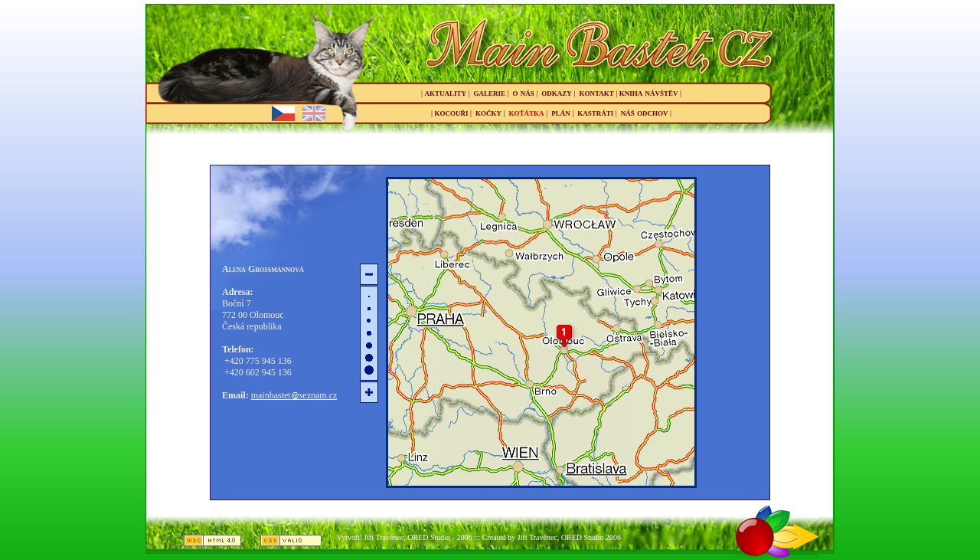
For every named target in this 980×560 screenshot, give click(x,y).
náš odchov (645, 112)
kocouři (452, 112)
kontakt (596, 92)
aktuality (446, 92)
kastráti (595, 112)
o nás (524, 92)
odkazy (557, 92)
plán (561, 112)
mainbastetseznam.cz (294, 395)
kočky (488, 112)
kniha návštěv (649, 92)
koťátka (527, 112)
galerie (490, 92)
